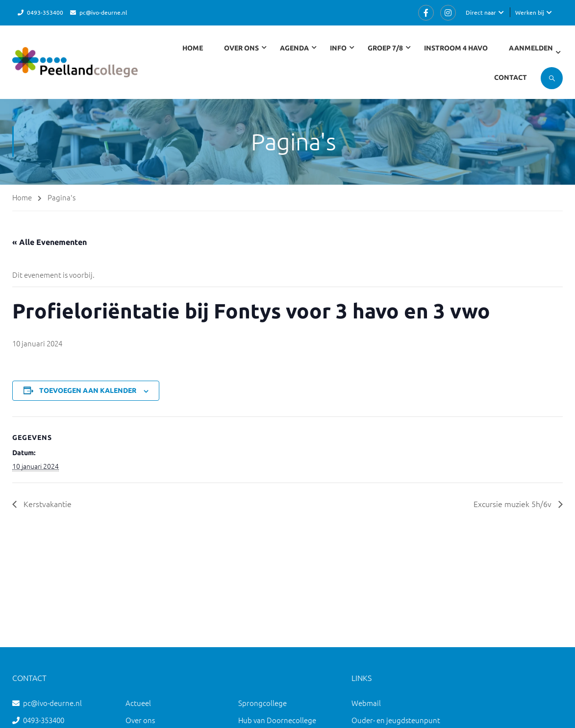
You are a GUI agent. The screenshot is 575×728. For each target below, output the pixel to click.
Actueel (138, 703)
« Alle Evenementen (50, 242)
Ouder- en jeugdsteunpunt (396, 720)
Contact (511, 77)
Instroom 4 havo (456, 48)
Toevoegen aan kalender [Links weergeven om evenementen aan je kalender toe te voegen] (88, 390)
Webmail (366, 703)
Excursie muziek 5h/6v (513, 504)
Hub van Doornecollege (277, 720)
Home (193, 48)
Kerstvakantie (47, 504)
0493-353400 (45, 12)
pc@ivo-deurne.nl (103, 12)
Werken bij (530, 12)
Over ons (140, 720)
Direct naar (481, 12)
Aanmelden (531, 48)
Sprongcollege (262, 703)
